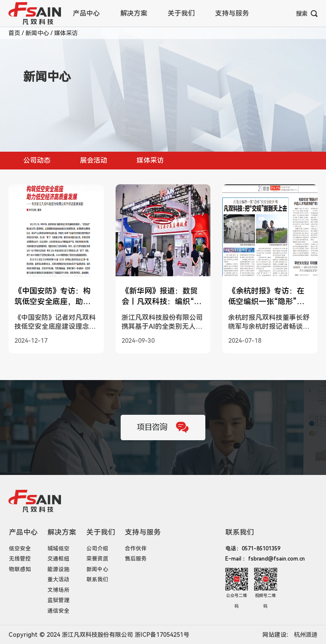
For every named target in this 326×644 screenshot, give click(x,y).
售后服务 (136, 559)
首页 (15, 33)
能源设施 (58, 569)
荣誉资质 (97, 559)
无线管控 (20, 559)
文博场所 (58, 590)
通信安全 (58, 611)
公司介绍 (97, 548)
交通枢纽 (58, 559)
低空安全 (20, 548)
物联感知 (20, 569)
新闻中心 (38, 33)
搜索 (307, 14)
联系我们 (97, 579)
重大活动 (58, 579)
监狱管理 (58, 600)
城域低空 (58, 548)
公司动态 (37, 160)
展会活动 (94, 160)
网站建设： (277, 635)
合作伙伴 (136, 548)
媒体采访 (66, 33)
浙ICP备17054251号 (162, 635)
